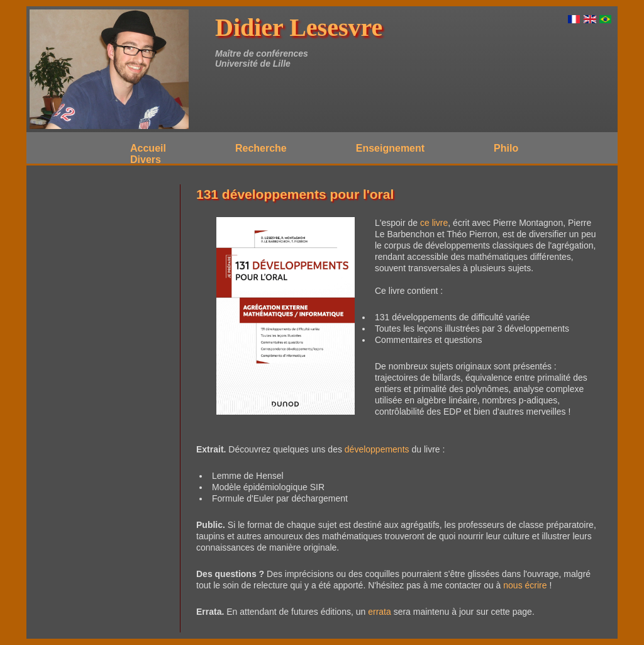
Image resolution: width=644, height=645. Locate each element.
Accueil (148, 148)
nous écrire (525, 585)
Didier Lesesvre (299, 27)
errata (380, 612)
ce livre (434, 223)
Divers (146, 160)
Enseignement (390, 148)
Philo (506, 148)
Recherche (261, 148)
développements (377, 449)
